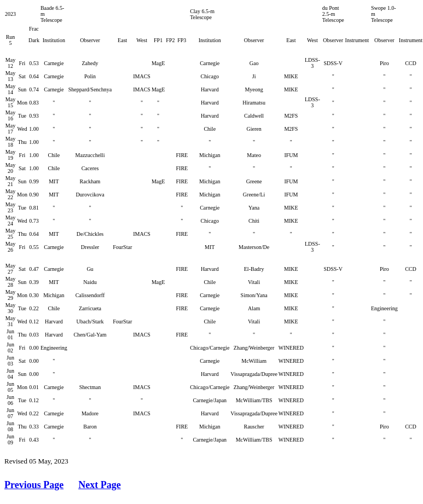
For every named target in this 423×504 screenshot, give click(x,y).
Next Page (99, 485)
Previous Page (34, 485)
